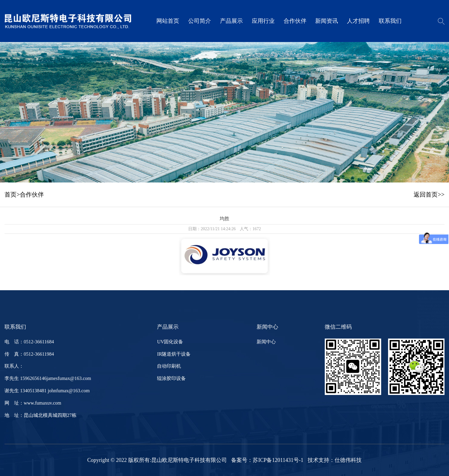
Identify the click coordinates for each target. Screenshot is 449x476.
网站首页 (168, 21)
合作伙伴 (295, 21)
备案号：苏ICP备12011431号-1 (267, 460)
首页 (11, 194)
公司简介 (200, 21)
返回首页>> (429, 194)
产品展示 (231, 21)
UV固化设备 (170, 342)
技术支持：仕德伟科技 (335, 460)
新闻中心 (266, 342)
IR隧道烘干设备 (174, 354)
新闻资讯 (327, 21)
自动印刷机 (169, 366)
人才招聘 (358, 21)
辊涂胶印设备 (171, 378)
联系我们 (390, 21)
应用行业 (263, 21)
